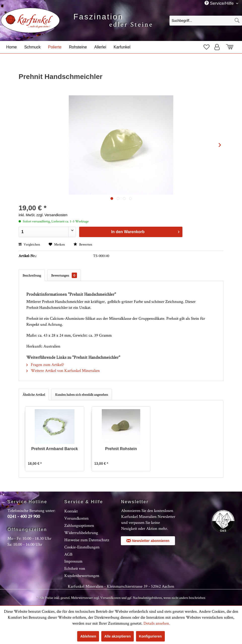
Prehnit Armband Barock (55, 449)
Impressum (73, 561)
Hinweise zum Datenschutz (87, 540)
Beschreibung (32, 275)
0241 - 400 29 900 (24, 516)
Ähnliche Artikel (34, 394)
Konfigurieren (150, 636)
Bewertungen (64, 275)
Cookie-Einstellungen (82, 547)
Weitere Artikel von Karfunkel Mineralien (63, 370)
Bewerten (83, 244)
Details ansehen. (157, 623)
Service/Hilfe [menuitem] (220, 3)
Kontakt (71, 511)
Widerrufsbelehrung (81, 533)
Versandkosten (76, 518)
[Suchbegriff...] (206, 21)
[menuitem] (206, 20)
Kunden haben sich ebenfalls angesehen (82, 394)
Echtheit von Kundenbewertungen (82, 572)
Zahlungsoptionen (79, 525)
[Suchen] (237, 21)
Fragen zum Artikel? (45, 364)
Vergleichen (29, 244)
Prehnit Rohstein (121, 449)
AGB (68, 554)
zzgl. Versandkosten (52, 215)
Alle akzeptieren (118, 636)
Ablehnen (88, 636)
